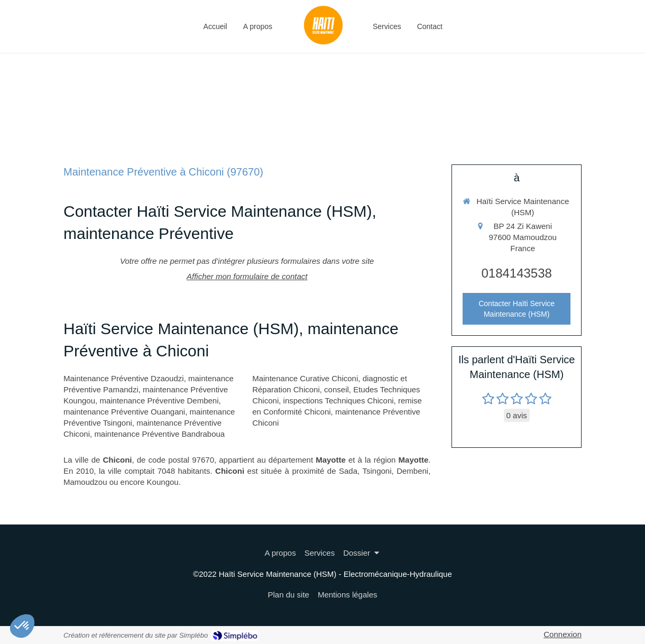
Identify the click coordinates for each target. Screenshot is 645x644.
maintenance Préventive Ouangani (124, 412)
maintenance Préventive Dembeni (159, 401)
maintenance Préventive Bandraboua (159, 434)
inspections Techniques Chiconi (339, 401)
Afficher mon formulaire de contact (247, 276)
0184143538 (516, 273)
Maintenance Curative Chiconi (305, 378)
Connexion (563, 634)
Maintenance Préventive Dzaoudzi (124, 378)
